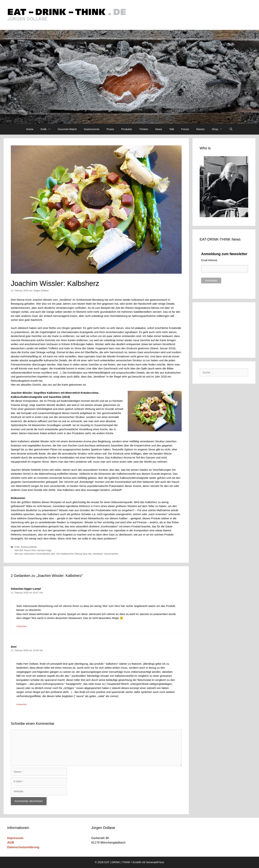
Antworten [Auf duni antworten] (21, 704)
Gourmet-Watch (67, 129)
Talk (172, 129)
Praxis (110, 129)
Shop (219, 129)
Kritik (47, 129)
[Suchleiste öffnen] (231, 129)
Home (30, 129)
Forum (185, 129)
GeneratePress (155, 862)
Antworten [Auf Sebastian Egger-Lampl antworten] (21, 626)
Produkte (127, 129)
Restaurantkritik (29, 547)
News (159, 129)
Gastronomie (92, 129)
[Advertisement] (224, 329)
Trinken (144, 129)
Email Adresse (209, 260)
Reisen (200, 129)
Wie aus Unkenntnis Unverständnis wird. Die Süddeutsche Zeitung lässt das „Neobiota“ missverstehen (67, 554)
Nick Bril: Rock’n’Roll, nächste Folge (33, 550)
